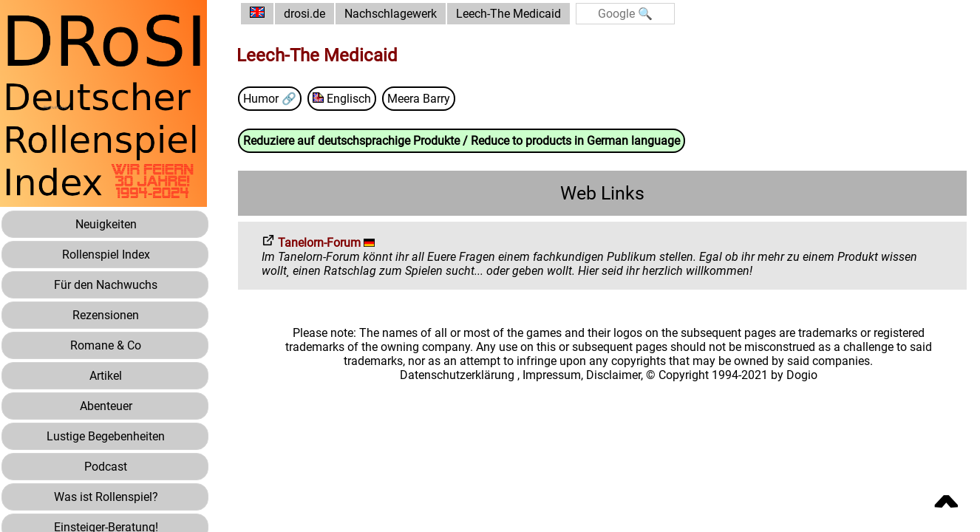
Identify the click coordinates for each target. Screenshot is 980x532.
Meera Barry (419, 99)
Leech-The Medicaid (508, 14)
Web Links (602, 193)
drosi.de (304, 14)
